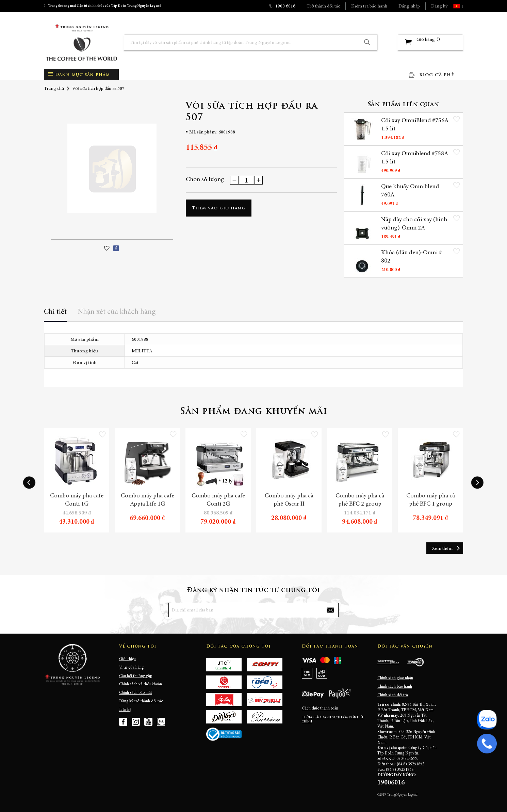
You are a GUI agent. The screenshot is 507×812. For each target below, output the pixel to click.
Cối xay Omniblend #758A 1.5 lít (415, 158)
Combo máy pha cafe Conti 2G (218, 500)
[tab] (55, 314)
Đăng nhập (409, 6)
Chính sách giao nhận (395, 678)
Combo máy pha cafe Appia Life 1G (148, 500)
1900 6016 (285, 6)
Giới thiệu (127, 659)
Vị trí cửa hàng (131, 668)
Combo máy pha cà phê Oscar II (289, 500)
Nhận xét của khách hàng (117, 312)
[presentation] (29, 483)
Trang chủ (54, 89)
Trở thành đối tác (323, 6)
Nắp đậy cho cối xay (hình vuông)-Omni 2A (414, 224)
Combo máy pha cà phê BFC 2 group (360, 500)
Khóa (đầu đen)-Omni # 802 (412, 257)
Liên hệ (125, 710)
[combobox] (251, 42)
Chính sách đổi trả (393, 695)
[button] (462, 6)
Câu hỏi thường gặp (136, 676)
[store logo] (81, 42)
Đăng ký (439, 6)
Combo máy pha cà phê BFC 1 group (431, 500)
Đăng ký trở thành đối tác (141, 701)
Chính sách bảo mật (136, 693)
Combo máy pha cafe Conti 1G (77, 500)
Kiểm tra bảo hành (369, 6)
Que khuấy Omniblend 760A (410, 191)
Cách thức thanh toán (320, 708)
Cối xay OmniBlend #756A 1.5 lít (415, 125)
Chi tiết (55, 312)
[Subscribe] (330, 610)
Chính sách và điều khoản (141, 684)
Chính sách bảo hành (395, 687)
